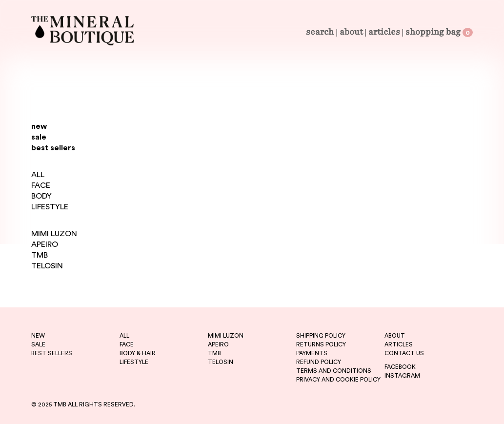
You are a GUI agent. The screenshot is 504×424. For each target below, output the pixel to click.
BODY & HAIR (138, 353)
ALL (38, 175)
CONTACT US (404, 353)
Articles (384, 32)
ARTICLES (399, 344)
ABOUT (395, 336)
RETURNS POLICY (321, 344)
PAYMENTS (312, 353)
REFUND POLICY (319, 362)
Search (320, 32)
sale (39, 137)
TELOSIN (47, 266)
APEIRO (45, 244)
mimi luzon (226, 336)
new (39, 126)
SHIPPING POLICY (321, 336)
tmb (214, 353)
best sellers (53, 148)
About (351, 32)
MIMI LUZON (54, 234)
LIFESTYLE (50, 207)
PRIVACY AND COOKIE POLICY (338, 380)
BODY (41, 196)
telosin (221, 362)
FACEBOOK (400, 367)
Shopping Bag (439, 32)
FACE (41, 185)
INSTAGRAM (402, 376)
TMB (40, 255)
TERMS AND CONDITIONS (334, 371)
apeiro (218, 344)
